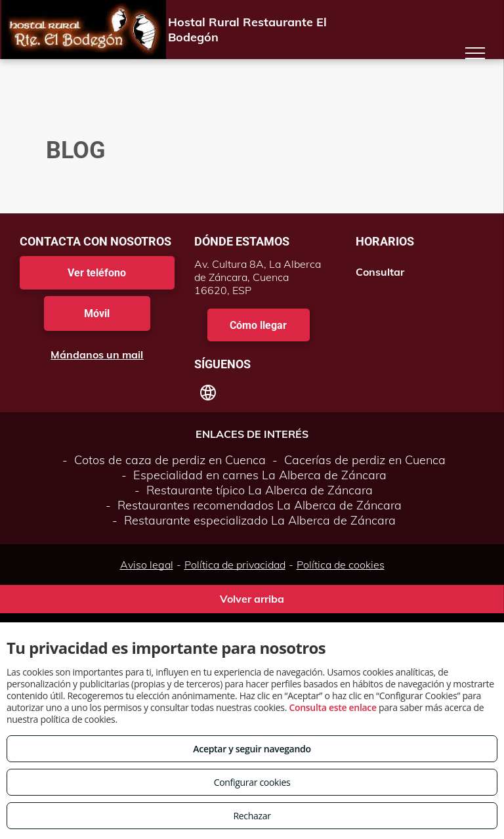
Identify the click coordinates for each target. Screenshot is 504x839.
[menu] (475, 53)
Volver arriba (252, 599)
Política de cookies (341, 565)
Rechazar (252, 816)
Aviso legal (147, 565)
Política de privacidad (235, 565)
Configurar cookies (252, 782)
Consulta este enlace (332, 707)
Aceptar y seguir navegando (252, 749)
